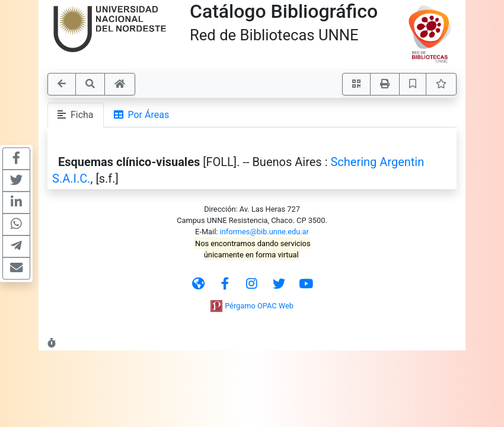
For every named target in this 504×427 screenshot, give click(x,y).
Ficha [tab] (76, 115)
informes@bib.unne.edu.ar (264, 232)
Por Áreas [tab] (142, 115)
